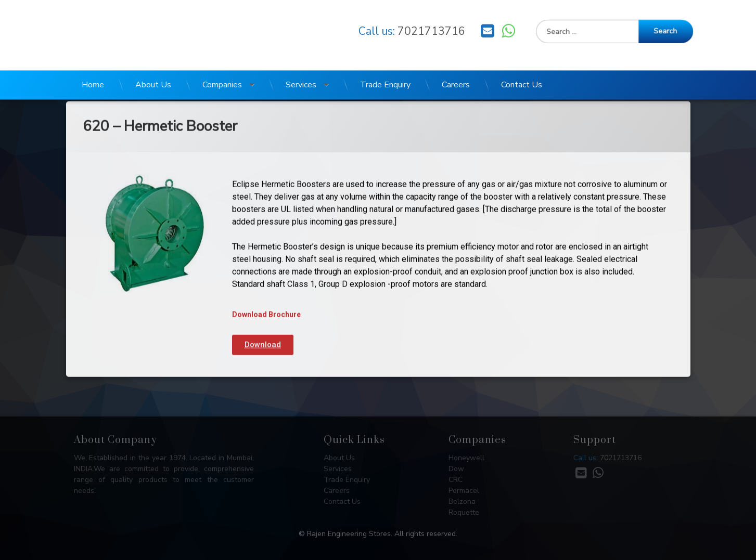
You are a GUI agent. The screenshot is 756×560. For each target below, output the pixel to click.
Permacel (464, 491)
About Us (153, 64)
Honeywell (466, 458)
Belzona (462, 502)
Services (301, 64)
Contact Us (522, 64)
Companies (222, 64)
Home (93, 64)
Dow (456, 469)
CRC (456, 480)
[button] (263, 291)
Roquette (464, 512)
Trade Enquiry (385, 64)
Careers (456, 64)
